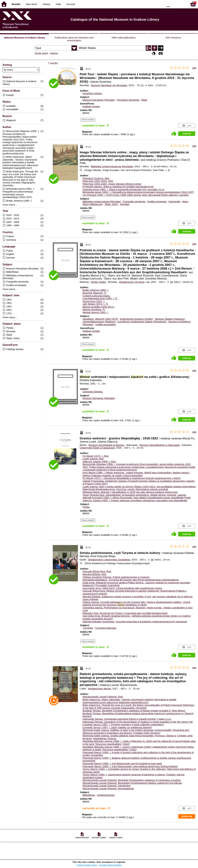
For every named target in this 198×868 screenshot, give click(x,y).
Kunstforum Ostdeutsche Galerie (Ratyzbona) (142, 322)
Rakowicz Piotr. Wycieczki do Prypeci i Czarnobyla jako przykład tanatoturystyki (125, 613)
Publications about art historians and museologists (74, 39)
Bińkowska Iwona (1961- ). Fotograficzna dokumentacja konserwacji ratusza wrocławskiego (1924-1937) (138, 192)
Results (16, 4)
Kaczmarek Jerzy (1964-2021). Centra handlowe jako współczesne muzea (122, 588)
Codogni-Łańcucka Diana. (96, 296)
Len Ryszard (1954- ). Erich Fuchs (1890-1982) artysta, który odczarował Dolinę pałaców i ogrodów (136, 195)
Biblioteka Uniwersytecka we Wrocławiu (112, 166)
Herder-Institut (98, 282)
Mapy (185, 202)
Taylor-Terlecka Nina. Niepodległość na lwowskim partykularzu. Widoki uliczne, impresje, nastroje (134, 495)
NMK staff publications (124, 38)
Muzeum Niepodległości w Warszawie (160, 445)
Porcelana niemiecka (128, 100)
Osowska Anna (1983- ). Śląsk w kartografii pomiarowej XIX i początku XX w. (124, 189)
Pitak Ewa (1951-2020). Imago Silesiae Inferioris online (112, 184)
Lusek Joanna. (93, 459)
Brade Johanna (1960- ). (96, 290)
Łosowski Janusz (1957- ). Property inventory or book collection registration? (123, 725)
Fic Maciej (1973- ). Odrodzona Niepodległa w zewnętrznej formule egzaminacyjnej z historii (132, 478)
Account (71, 4)
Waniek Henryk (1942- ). (96, 312)
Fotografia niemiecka (134, 202)
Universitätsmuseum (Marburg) (99, 322)
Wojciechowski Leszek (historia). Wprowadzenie (108, 789)
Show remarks (88, 120)
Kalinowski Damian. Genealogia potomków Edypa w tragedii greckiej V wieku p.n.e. (127, 719)
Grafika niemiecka (157, 202)
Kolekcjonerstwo (106, 795)
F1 (174, 4)
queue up (187, 816)
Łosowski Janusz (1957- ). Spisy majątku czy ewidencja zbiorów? (117, 727)
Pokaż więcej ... (10, 205)
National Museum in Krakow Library (25, 38)
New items (32, 4)
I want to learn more (87, 865)
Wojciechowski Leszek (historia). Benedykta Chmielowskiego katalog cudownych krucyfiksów (132, 783)
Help (58, 4)
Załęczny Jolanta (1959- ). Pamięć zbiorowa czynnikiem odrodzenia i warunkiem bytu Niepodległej (135, 501)
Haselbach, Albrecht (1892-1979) (100, 319)
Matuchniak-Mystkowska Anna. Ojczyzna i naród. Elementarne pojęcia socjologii (125, 489)
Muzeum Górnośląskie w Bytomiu (106, 445)
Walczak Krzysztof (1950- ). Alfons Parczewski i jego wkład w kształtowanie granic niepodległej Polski (137, 498)
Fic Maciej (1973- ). (96, 456)
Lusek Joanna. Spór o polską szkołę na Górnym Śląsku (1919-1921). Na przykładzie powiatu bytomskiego (139, 487)
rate (194, 68)
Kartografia (174, 202)
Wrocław (125, 204)
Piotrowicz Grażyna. (96, 178)
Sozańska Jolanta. (92, 93)
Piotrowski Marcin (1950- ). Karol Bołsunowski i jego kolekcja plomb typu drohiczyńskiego (130, 766)
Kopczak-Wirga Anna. (97, 571)
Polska (86, 507)
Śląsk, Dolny (111, 204)
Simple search (41, 53)
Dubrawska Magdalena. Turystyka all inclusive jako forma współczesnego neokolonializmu (131, 580)
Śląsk (144, 100)
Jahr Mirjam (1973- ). (95, 304)
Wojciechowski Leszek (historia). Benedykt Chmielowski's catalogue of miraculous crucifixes (132, 780)
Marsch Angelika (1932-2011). (99, 307)
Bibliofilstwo (89, 795)
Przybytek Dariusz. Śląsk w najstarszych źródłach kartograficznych (118, 187)
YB (154, 4)
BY (160, 4)
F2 (182, 4)
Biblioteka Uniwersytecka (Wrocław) (102, 202)
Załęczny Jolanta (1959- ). (99, 462)
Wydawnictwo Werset (100, 689)
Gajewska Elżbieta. (93, 392)
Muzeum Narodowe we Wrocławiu (109, 85)
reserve (187, 134)
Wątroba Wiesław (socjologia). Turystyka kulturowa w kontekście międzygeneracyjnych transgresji (135, 622)
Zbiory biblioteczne (93, 204)
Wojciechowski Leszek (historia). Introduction (107, 786)
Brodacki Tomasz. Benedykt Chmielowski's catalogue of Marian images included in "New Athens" (134, 711)
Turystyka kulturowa (105, 628)
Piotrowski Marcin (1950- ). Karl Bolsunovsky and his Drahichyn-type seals (122, 764)
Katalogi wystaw (91, 106)
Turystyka (88, 628)
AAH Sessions (173, 38)
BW (147, 4)
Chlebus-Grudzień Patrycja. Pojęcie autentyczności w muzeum (116, 577)
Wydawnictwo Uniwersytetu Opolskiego (109, 560)
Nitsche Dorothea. (94, 310)
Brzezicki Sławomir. (95, 293)
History (46, 4)
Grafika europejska (105, 324)
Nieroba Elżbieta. (95, 574)
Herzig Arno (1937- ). (94, 301)
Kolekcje (54, 53)
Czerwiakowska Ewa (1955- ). (100, 298)
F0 (168, 4)
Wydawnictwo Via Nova (132, 282)
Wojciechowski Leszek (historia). (103, 697)
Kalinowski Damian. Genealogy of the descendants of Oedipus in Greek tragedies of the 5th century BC (138, 722)
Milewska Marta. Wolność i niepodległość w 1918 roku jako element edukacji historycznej (130, 492)
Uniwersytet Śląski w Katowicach (97, 448)
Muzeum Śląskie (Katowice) (170, 319)
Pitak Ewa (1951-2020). (98, 181)
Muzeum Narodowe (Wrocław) (99, 100)
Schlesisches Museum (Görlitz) (136, 319)
